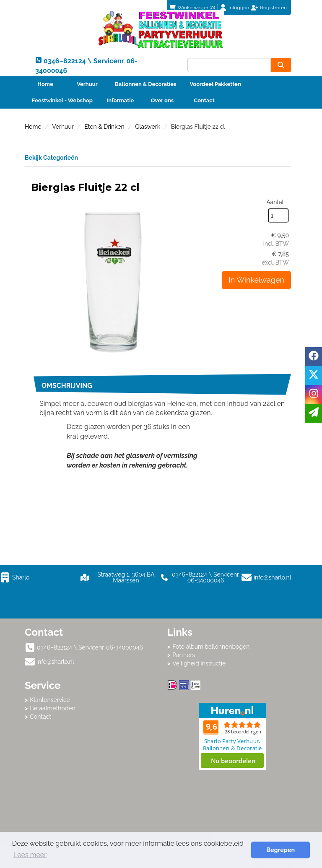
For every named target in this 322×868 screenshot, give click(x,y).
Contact (204, 100)
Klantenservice (50, 700)
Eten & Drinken (104, 127)
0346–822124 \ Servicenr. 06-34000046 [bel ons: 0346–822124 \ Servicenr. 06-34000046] (90, 647)
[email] (314, 413)
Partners (184, 655)
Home (45, 84)
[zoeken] (281, 65)
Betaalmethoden (53, 708)
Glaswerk (148, 127)
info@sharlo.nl (273, 577)
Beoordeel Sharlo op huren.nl (232, 736)
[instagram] (314, 394)
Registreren (273, 8)
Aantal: (275, 202)
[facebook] (314, 357)
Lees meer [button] (30, 855)
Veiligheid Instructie (199, 663)
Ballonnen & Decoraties (145, 84)
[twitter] (314, 376)
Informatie (121, 100)
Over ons (162, 100)
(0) (192, 8)
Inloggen (239, 8)
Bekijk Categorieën (158, 157)
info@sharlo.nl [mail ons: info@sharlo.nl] (55, 662)
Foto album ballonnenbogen (211, 647)
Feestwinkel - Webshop (62, 100)
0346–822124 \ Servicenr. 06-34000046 (200, 577)
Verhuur (87, 84)
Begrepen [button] (280, 850)
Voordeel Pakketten (215, 84)
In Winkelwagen (256, 280)
